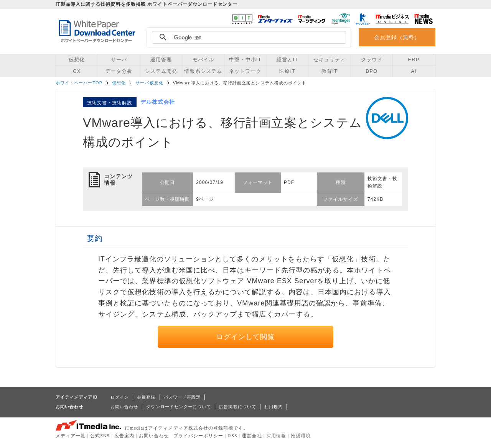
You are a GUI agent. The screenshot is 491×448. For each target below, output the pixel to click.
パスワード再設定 (182, 397)
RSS (233, 436)
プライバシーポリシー (199, 436)
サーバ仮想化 (149, 83)
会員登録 (146, 397)
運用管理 (161, 60)
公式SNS (100, 436)
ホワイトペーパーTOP (79, 83)
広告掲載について (238, 407)
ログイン (120, 397)
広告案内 (124, 436)
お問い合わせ (124, 407)
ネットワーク (245, 71)
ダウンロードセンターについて (179, 407)
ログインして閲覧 (246, 337)
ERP (414, 60)
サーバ (119, 60)
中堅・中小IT (245, 60)
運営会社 (252, 436)
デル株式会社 (158, 102)
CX (77, 71)
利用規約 (274, 407)
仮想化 (77, 60)
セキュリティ (330, 60)
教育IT (330, 71)
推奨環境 (301, 436)
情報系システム (203, 71)
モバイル (203, 60)
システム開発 (161, 71)
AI (414, 71)
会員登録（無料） (397, 37)
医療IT (287, 71)
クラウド (372, 60)
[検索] (248, 38)
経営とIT (287, 60)
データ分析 (119, 71)
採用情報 (276, 436)
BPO (372, 71)
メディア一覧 (71, 436)
